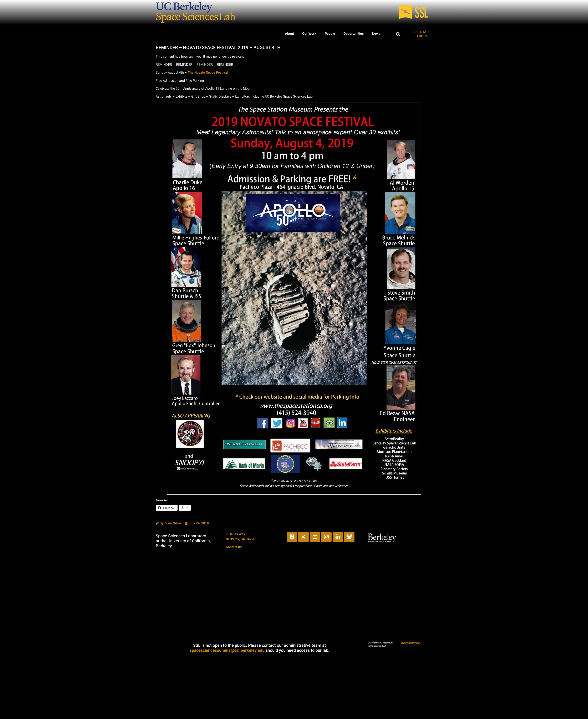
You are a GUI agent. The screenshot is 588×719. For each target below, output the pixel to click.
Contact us (234, 547)
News (376, 34)
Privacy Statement (410, 643)
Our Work (309, 34)
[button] (398, 34)
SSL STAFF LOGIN (422, 34)
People (330, 34)
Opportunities (354, 34)
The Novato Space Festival (208, 73)
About (289, 34)
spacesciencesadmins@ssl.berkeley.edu (227, 650)
